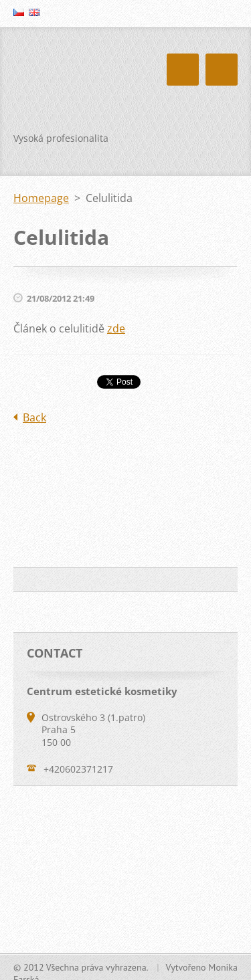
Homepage (41, 198)
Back (34, 417)
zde (116, 328)
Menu (222, 70)
